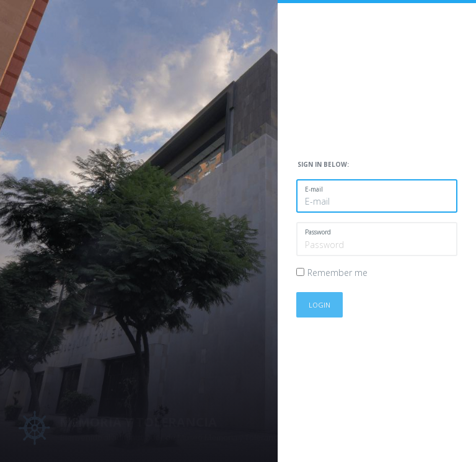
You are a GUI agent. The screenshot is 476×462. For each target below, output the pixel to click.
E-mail (314, 189)
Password (318, 232)
